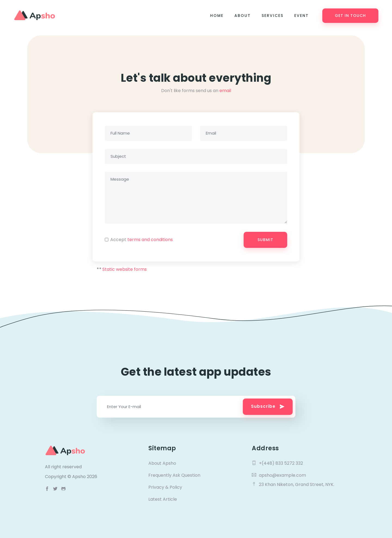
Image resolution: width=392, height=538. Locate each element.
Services (272, 16)
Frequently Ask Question (174, 475)
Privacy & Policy (165, 487)
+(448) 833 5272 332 (277, 463)
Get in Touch (350, 16)
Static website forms (125, 269)
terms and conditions (150, 240)
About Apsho (162, 463)
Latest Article (163, 499)
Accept (142, 240)
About (243, 16)
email (225, 91)
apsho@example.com (279, 475)
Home (217, 16)
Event (301, 16)
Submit (265, 240)
